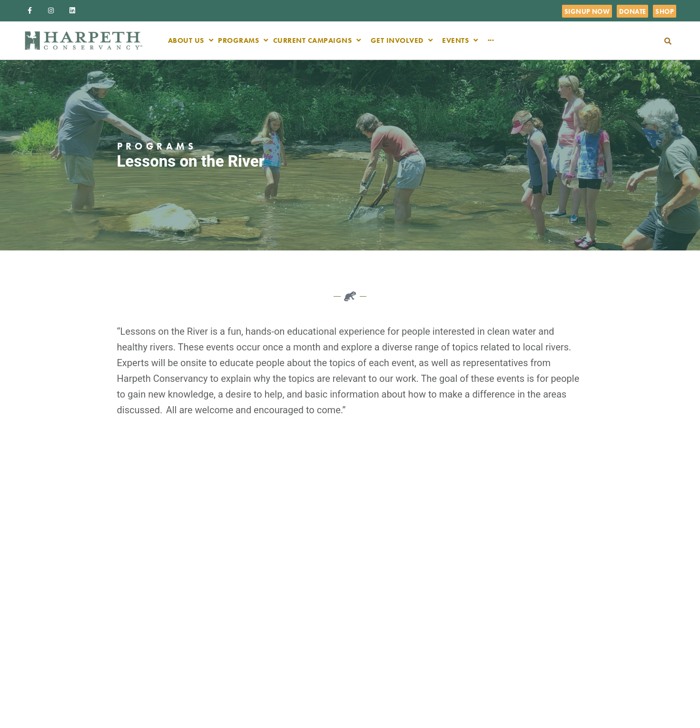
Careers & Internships (396, 611)
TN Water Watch (508, 630)
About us (378, 565)
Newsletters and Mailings (389, 646)
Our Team (379, 580)
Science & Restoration (516, 590)
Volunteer (379, 626)
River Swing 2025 (509, 670)
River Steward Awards (516, 685)
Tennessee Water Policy (509, 570)
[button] (668, 41)
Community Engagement (502, 610)
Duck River (380, 666)
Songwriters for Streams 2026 (506, 650)
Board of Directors (391, 596)
